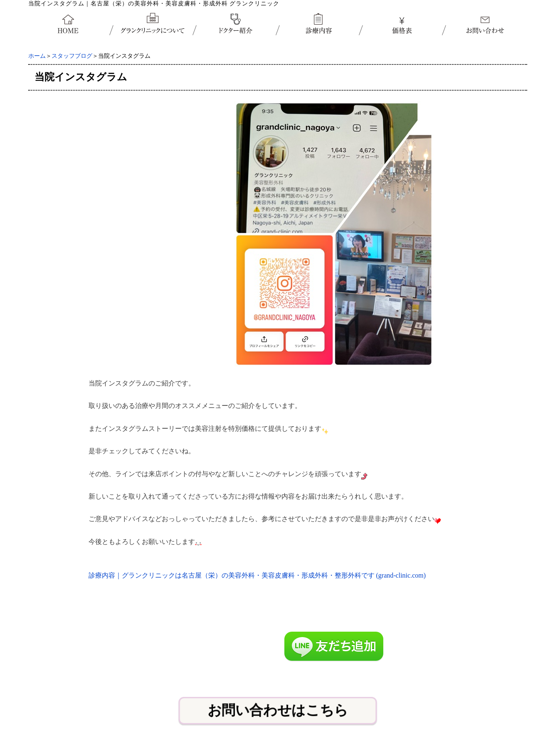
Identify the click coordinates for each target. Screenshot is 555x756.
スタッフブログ (72, 56)
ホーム (37, 56)
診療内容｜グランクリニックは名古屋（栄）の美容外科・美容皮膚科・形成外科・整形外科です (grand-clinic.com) (257, 575)
